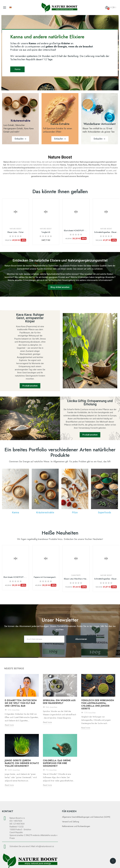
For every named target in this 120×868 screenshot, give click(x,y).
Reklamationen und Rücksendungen (76, 826)
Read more (9, 725)
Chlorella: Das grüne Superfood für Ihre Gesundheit (57, 763)
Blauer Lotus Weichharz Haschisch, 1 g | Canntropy (76, 579)
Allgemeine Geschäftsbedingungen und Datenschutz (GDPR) (86, 817)
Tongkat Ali (46, 232)
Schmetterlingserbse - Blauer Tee (106, 232)
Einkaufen (19, 139)
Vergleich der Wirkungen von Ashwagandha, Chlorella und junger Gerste (98, 704)
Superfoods (104, 512)
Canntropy (76, 575)
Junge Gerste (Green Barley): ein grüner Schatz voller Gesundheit (22, 763)
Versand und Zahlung (71, 822)
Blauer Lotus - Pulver (16, 232)
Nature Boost (16, 229)
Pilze (75, 512)
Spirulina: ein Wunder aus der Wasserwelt (59, 702)
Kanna (18, 69)
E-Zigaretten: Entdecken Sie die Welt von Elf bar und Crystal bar (21, 703)
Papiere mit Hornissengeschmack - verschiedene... (46, 577)
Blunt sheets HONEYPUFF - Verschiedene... (76, 231)
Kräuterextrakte (45, 512)
